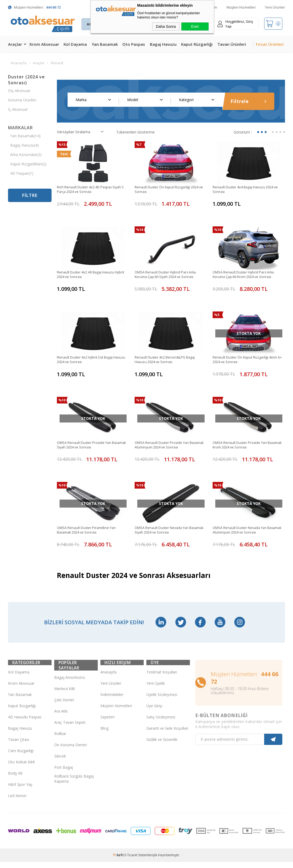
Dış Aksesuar (19, 91)
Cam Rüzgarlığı (21, 757)
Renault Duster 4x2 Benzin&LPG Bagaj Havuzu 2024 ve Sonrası (168, 361)
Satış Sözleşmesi (161, 723)
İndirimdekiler (112, 701)
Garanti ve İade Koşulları (167, 734)
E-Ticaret (131, 861)
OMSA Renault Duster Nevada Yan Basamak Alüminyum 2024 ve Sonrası (245, 532)
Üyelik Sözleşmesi (162, 701)
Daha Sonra (166, 26)
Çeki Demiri (64, 701)
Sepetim (108, 723)
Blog (104, 734)
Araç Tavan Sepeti (70, 723)
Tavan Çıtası (19, 746)
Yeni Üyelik (156, 689)
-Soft (119, 861)
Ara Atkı (61, 712)
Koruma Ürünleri (22, 100)
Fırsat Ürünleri (270, 44)
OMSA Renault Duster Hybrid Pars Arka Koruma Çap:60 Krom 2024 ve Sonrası (246, 276)
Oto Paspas (134, 44)
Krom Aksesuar (44, 44)
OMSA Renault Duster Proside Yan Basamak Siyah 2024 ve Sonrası (87, 447)
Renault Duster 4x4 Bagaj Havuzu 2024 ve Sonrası (247, 190)
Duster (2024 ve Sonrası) (26, 80)
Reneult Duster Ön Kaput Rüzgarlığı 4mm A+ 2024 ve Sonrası (248, 361)
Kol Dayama (75, 44)
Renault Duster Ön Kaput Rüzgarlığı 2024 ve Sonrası (170, 190)
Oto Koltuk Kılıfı (21, 768)
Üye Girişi (154, 712)
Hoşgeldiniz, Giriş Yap (235, 24)
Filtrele (248, 101)
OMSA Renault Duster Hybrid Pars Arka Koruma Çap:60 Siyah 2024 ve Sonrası (168, 276)
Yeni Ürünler (275, 7)
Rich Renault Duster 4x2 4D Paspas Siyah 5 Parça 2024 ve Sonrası (93, 190)
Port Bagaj (64, 768)
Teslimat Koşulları (162, 678)
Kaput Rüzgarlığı (197, 44)
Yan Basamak (105, 44)
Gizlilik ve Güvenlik (162, 746)
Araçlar (15, 44)
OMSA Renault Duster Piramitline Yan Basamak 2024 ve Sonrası (89, 532)
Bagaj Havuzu (163, 44)
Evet (195, 26)
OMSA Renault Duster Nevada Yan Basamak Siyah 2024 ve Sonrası (165, 532)
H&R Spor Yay (20, 791)
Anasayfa (108, 678)
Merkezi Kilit (65, 689)
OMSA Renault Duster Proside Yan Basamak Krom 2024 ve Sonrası (242, 447)
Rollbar (60, 734)
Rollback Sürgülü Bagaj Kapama (74, 779)
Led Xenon (17, 802)
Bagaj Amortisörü (70, 678)
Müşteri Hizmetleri (241, 7)
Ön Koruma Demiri (71, 746)
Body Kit (15, 779)
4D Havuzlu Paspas (25, 723)
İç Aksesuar (18, 109)
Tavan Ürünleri (232, 44)
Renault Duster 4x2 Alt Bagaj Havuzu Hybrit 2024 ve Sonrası (89, 276)
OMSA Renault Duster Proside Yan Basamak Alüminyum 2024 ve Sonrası (167, 447)
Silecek (60, 757)
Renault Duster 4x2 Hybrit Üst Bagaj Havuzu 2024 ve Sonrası (88, 361)
